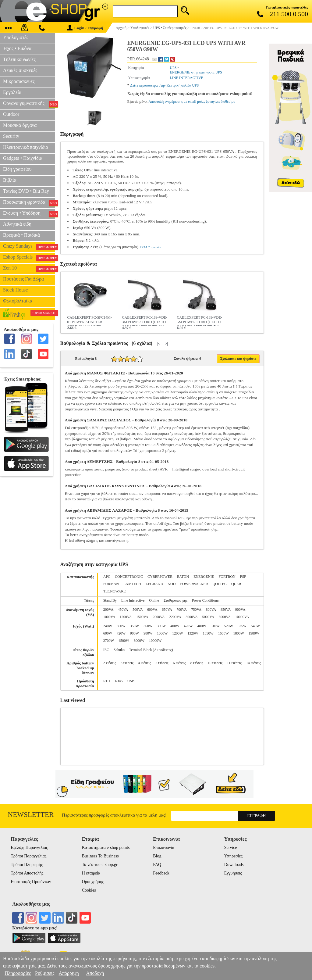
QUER (236, 584)
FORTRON (227, 577)
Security (11, 136)
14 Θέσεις (253, 663)
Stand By (110, 600)
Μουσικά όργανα (20, 125)
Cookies (89, 890)
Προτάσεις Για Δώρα (23, 279)
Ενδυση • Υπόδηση (29, 214)
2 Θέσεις (110, 663)
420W (188, 626)
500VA (138, 610)
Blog (157, 856)
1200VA (126, 617)
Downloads (234, 865)
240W (108, 626)
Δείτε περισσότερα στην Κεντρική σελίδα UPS (164, 85)
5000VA (208, 617)
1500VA (142, 617)
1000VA (109, 617)
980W (148, 633)
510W (215, 626)
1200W (177, 633)
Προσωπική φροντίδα (29, 203)
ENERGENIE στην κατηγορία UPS (196, 72)
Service (231, 848)
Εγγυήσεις (233, 873)
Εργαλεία (12, 92)
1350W (208, 633)
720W (121, 633)
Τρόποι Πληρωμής (27, 865)
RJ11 (107, 681)
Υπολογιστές (16, 37)
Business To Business (100, 856)
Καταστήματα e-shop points (106, 848)
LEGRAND (154, 584)
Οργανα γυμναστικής (29, 104)
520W (229, 626)
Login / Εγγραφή (85, 28)
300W (121, 626)
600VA (152, 610)
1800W (239, 633)
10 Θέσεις (215, 663)
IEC (106, 650)
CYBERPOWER (160, 577)
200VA (108, 610)
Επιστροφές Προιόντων (31, 882)
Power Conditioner (206, 600)
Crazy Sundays (29, 247)
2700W (109, 641)
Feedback (161, 873)
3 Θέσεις (127, 663)
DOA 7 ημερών (151, 247)
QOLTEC (220, 584)
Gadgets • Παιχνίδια (23, 158)
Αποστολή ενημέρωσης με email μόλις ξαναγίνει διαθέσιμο (192, 102)
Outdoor (11, 114)
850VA (226, 610)
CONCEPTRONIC (129, 577)
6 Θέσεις (179, 663)
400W (175, 626)
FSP (243, 577)
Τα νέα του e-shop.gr (100, 865)
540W (255, 626)
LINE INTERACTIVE (186, 78)
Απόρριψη (69, 973)
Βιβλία (10, 180)
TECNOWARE (115, 591)
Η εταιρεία (91, 873)
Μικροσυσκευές (19, 81)
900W (135, 633)
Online (154, 600)
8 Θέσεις (197, 663)
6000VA (225, 617)
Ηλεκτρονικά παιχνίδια (26, 147)
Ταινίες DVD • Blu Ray (26, 191)
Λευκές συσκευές (20, 70)
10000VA (242, 617)
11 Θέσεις (234, 663)
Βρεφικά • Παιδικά (21, 235)
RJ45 (119, 681)
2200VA (175, 617)
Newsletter (31, 815)
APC (107, 577)
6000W (139, 641)
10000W (155, 641)
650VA (167, 610)
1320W (193, 633)
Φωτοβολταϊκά (18, 301)
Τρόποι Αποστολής (27, 873)
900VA (240, 610)
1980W (254, 633)
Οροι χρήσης (93, 882)
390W (161, 626)
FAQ (157, 865)
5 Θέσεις (162, 663)
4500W (124, 641)
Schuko (119, 650)
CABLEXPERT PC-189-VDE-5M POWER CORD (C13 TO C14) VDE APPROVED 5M (200, 320)
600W (108, 633)
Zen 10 (29, 269)
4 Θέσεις (144, 663)
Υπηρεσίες (233, 856)
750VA (196, 610)
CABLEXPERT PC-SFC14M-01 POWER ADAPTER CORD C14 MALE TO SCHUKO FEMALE (90, 320)
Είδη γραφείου (17, 169)
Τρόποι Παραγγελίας (28, 856)
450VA (123, 610)
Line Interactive (133, 600)
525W (242, 626)
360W (148, 626)
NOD (172, 584)
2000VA (159, 617)
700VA (181, 610)
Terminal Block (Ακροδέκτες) (151, 650)
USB (131, 681)
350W (135, 626)
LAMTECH (132, 584)
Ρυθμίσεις (45, 973)
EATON (183, 577)
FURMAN (111, 584)
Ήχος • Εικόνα (17, 48)
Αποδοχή (95, 973)
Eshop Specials (29, 258)
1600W (223, 633)
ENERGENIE (204, 577)
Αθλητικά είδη (17, 224)
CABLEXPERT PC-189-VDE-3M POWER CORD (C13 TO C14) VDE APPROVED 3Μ (145, 320)
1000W (162, 633)
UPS (173, 68)
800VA (211, 610)
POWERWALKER (194, 584)
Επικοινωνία (164, 848)
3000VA (191, 617)
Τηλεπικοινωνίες (19, 59)
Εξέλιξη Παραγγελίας (29, 848)
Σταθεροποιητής (175, 600)
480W (202, 626)
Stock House (15, 290)
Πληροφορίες (18, 973)
